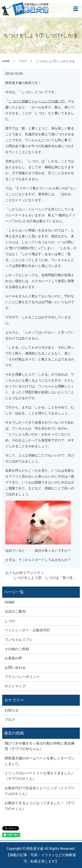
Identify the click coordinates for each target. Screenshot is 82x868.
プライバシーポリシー (22, 677)
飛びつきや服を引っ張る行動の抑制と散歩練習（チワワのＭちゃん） (40, 746)
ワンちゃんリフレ (19, 640)
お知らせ (12, 710)
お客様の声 (13, 658)
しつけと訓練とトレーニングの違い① (36, 101)
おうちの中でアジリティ (25, 573)
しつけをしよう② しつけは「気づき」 (45, 578)
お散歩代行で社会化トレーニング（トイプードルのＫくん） (40, 791)
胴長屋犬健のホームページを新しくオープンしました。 (40, 761)
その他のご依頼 (17, 649)
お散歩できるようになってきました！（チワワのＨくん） (40, 806)
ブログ (23, 61)
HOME (6, 61)
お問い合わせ (15, 668)
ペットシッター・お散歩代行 (27, 630)
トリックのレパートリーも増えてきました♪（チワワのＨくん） (39, 776)
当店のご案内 (15, 611)
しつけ (10, 621)
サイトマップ (15, 686)
